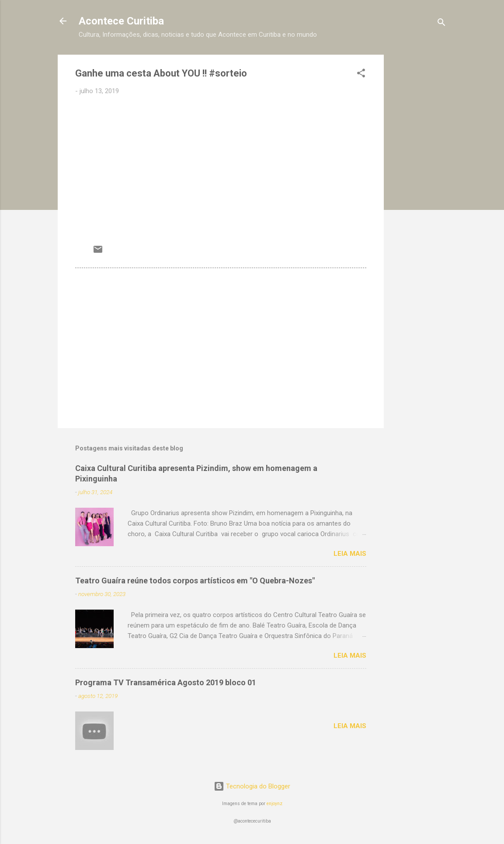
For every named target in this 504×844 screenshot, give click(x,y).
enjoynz (275, 804)
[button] (361, 75)
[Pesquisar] (441, 24)
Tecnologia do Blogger (252, 786)
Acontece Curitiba (121, 21)
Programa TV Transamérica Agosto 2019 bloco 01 (166, 682)
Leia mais (350, 554)
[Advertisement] (419, 186)
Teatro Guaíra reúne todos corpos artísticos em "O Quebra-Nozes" (195, 581)
